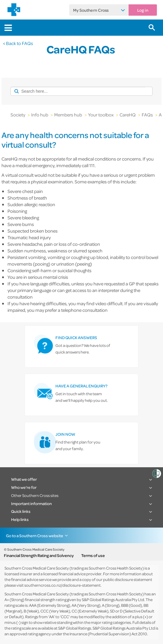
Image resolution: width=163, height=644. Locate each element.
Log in (143, 10)
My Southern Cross (91, 10)
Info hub (40, 115)
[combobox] (78, 91)
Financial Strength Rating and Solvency (39, 555)
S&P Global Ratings (75, 628)
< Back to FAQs (18, 43)
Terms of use (93, 555)
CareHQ (128, 115)
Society (18, 115)
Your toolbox (101, 115)
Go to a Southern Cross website (35, 536)
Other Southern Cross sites (35, 495)
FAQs (147, 115)
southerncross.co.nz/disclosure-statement (62, 585)
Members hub (68, 115)
